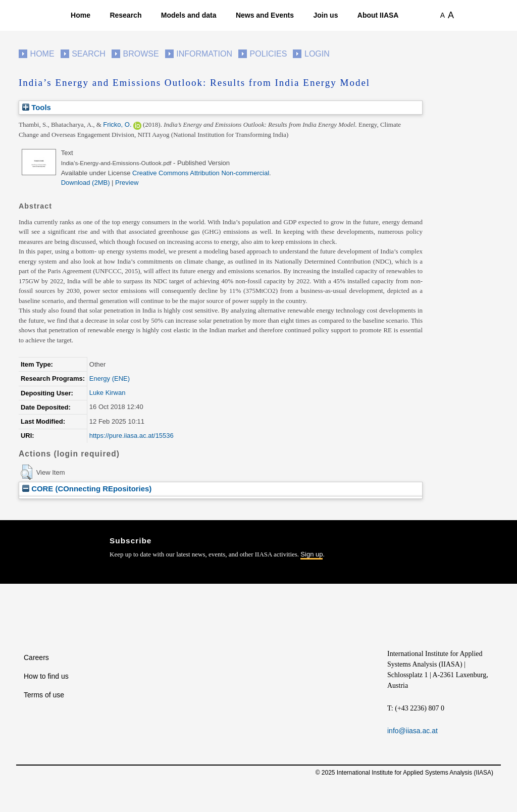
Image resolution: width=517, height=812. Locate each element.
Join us (325, 15)
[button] (27, 472)
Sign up (312, 554)
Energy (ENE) (110, 378)
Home (81, 15)
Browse (141, 54)
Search (89, 54)
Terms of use (44, 695)
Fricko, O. (117, 124)
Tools (37, 107)
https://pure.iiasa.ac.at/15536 (132, 436)
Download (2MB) (86, 183)
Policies (269, 54)
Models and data (189, 15)
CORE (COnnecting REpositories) (87, 489)
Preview (127, 183)
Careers (36, 657)
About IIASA (378, 15)
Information (204, 54)
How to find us (46, 676)
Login (317, 54)
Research (125, 15)
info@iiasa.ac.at (412, 731)
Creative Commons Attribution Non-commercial (201, 173)
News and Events (265, 15)
